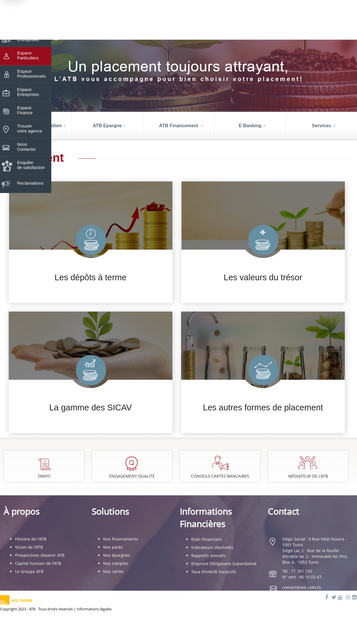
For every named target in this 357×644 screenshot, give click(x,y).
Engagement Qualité (132, 476)
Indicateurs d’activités (212, 547)
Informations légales (94, 609)
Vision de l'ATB (29, 547)
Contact (283, 511)
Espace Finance (25, 108)
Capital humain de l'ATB (38, 563)
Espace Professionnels (31, 71)
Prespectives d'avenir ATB (40, 555)
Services (321, 126)
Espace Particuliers (28, 53)
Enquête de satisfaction (31, 162)
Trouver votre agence (30, 126)
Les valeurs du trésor (263, 277)
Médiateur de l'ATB (308, 476)
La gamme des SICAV (91, 407)
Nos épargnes (117, 555)
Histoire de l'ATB (31, 539)
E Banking (250, 126)
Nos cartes (113, 571)
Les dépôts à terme (90, 277)
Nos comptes (116, 563)
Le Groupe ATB (29, 571)
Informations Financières (206, 518)
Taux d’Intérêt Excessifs (214, 572)
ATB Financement (179, 126)
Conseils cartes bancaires (221, 476)
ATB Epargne (107, 126)
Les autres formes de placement (263, 407)
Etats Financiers (207, 539)
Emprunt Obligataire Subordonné (224, 564)
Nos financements (121, 539)
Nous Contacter (27, 144)
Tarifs (44, 476)
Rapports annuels (208, 555)
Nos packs (113, 547)
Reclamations (30, 180)
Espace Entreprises (28, 89)
